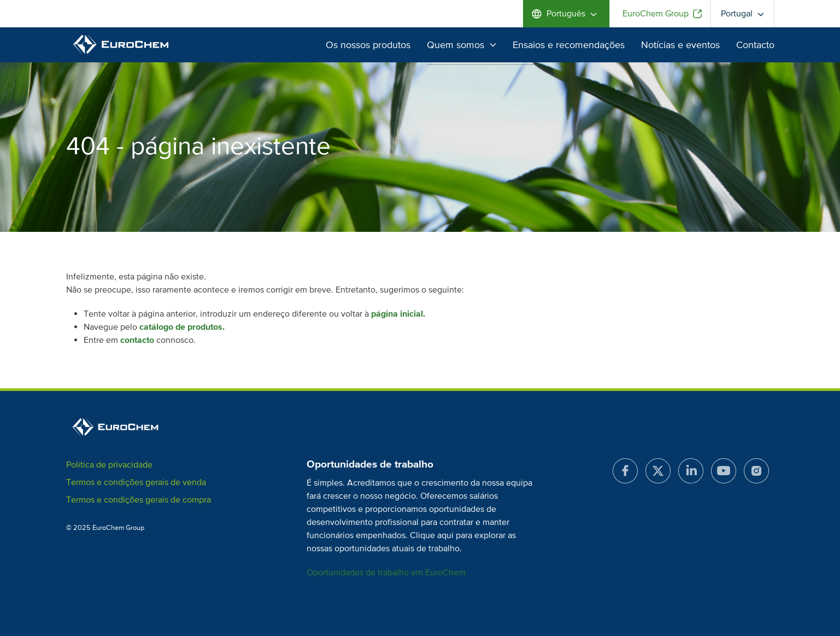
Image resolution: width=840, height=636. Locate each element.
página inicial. (398, 314)
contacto (137, 340)
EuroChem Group (656, 14)
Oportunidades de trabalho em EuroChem (386, 573)
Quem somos (462, 45)
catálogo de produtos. (182, 327)
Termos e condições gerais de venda (136, 482)
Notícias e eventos (680, 45)
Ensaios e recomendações (569, 45)
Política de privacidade (109, 465)
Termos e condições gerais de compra (139, 500)
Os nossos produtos (368, 45)
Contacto (755, 45)
